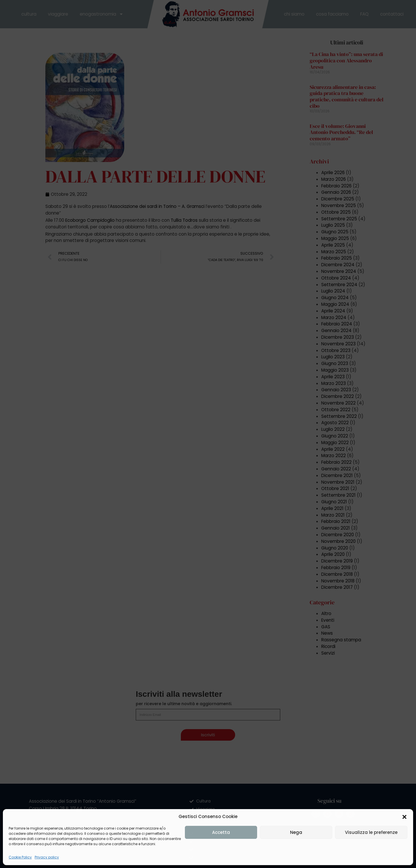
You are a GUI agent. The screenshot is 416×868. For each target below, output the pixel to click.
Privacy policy (47, 857)
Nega (296, 832)
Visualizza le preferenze (371, 832)
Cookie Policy (20, 857)
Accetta (221, 832)
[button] (404, 817)
